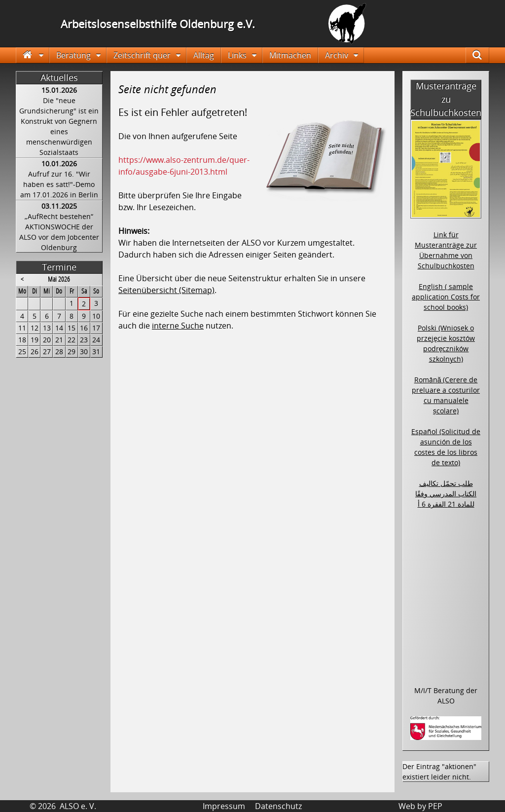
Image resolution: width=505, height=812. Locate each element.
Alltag (204, 55)
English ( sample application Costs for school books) (446, 297)
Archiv (337, 55)
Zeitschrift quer (142, 55)
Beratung (73, 55)
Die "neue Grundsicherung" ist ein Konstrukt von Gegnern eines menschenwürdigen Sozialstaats (59, 126)
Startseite (33, 55)
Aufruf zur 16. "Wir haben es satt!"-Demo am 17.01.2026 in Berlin (59, 184)
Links (237, 55)
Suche (483, 55)
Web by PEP (420, 806)
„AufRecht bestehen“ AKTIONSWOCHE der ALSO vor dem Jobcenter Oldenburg (59, 232)
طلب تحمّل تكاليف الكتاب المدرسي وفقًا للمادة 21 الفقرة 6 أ (446, 494)
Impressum (224, 806)
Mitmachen (290, 55)
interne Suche (178, 326)
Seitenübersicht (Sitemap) (166, 290)
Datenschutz (278, 806)
